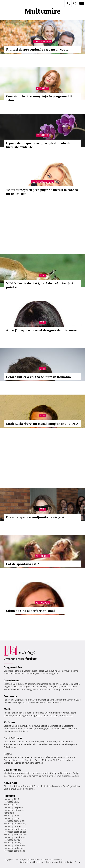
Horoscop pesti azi (13, 840)
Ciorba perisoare (66, 760)
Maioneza (47, 760)
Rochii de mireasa (35, 713)
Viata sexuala (30, 671)
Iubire (54, 671)
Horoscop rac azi (12, 818)
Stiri (42, 275)
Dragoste (8, 671)
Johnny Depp (59, 684)
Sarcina (7, 726)
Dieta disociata (45, 744)
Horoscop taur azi (13, 826)
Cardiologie (41, 729)
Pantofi (66, 713)
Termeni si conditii (54, 862)
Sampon (71, 700)
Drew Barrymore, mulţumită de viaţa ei (35, 517)
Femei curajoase (63, 776)
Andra (50, 687)
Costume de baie (53, 713)
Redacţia (68, 862)
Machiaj (45, 700)
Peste (30, 757)
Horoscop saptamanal (15, 851)
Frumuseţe (10, 696)
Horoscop (10, 796)
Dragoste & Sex (13, 667)
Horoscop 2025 (11, 802)
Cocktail (8, 760)
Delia (57, 687)
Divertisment (12, 680)
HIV (6, 731)
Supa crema (18, 760)
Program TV (33, 689)
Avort (64, 729)
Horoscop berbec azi (14, 848)
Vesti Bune (9, 789)
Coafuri (37, 700)
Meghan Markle (12, 684)
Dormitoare (66, 773)
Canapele (55, 773)
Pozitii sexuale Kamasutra (23, 674)
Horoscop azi (10, 805)
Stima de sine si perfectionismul (30, 611)
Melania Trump (19, 689)
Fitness (13, 741)
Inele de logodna (21, 716)
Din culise (9, 786)
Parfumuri (27, 700)
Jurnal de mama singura (34, 776)
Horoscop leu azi (12, 843)
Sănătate (9, 722)
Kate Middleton (28, 684)
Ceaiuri (15, 726)
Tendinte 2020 (66, 716)
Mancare (8, 757)
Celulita (8, 702)
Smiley (43, 687)
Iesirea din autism (53, 786)
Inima (23, 726)
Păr (5, 700)
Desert (38, 760)
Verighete (35, 716)
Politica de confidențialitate (32, 862)
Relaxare (35, 741)
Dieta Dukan (24, 741)
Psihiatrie (24, 731)
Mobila (46, 773)
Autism (76, 776)
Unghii (18, 700)
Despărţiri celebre (72, 786)
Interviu (18, 786)
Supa (54, 757)
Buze (78, 700)
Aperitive (29, 760)
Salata (41, 757)
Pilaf (55, 760)
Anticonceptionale (13, 729)
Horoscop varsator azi (15, 837)
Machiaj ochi (18, 702)
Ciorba (23, 757)
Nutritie (18, 744)
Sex (70, 671)
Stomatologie (56, 726)
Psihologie (31, 726)
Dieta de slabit (30, 744)
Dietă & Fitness (13, 738)
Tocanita (71, 757)
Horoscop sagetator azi (15, 834)
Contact (78, 862)
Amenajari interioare (31, 773)
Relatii (41, 671)
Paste (16, 757)
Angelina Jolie (10, 687)
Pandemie (30, 789)
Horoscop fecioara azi (14, 824)
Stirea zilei (28, 786)
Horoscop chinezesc (14, 810)
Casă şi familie (43, 41)
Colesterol (69, 726)
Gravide (51, 776)
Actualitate (11, 783)
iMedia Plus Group (32, 860)
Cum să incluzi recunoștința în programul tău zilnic (40, 98)
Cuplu (48, 671)
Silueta (56, 744)
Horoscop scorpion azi (15, 832)
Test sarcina (28, 729)
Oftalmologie (54, 729)
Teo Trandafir (73, 684)
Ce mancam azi (36, 763)
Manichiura (60, 700)
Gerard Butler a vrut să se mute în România (38, 377)
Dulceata (61, 757)
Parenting (17, 776)
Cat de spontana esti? (23, 564)
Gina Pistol (65, 687)
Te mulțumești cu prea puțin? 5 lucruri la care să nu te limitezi (42, 192)
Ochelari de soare (50, 716)
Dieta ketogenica (69, 744)
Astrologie (42, 556)
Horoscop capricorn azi (15, 829)
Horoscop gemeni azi (14, 821)
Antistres (43, 88)
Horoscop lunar (11, 815)
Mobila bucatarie (12, 773)
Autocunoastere (42, 182)
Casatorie (63, 671)
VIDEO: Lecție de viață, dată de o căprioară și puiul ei (39, 285)
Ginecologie (43, 726)
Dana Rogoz (24, 687)
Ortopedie (13, 731)
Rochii (11, 700)
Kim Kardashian (44, 684)
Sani (52, 700)
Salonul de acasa (52, 702)
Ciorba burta (21, 763)
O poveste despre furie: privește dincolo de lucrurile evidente (38, 145)
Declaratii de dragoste (47, 674)
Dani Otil (35, 687)
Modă (7, 709)
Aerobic (61, 741)
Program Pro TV (47, 689)
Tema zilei (38, 786)
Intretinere (51, 741)
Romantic (18, 671)
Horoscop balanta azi (14, 845)
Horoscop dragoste (13, 807)
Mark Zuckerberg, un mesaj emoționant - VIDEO (42, 424)
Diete (6, 741)
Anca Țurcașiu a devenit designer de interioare (41, 330)
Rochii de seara (18, 713)
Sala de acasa (10, 747)
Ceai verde (72, 729)
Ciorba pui (9, 763)
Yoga (43, 741)
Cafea (47, 757)
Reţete (8, 754)
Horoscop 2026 (11, 799)
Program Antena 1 (65, 689)
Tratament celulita (34, 702)
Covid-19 (20, 789)
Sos (35, 757)
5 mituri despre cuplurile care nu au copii (37, 49)
